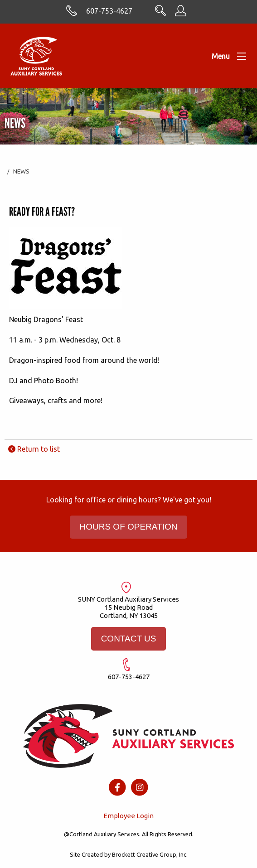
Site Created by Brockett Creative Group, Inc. (129, 854)
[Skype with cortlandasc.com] (72, 14)
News (21, 171)
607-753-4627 (109, 11)
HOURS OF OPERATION (128, 527)
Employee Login (128, 816)
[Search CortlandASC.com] (160, 13)
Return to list (34, 449)
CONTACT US (129, 639)
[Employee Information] (181, 14)
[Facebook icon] (117, 787)
